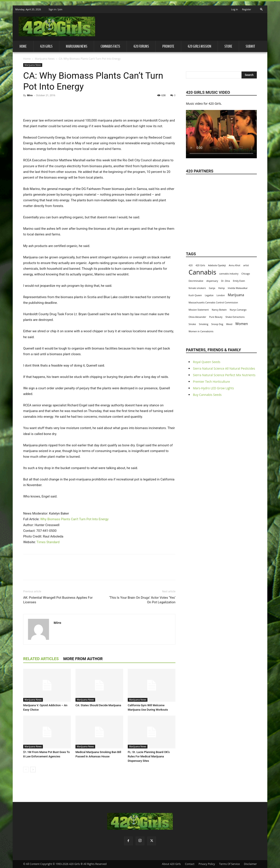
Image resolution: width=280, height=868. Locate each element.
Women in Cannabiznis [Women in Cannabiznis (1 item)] (201, 331)
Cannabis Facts (110, 46)
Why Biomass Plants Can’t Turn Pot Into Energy (74, 519)
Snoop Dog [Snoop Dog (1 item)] (217, 324)
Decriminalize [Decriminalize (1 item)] (196, 281)
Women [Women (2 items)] (242, 324)
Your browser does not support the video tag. (221, 132)
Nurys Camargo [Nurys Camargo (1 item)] (238, 310)
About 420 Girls (171, 864)
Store (228, 46)
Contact (190, 864)
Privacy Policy (207, 864)
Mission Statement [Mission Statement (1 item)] (199, 310)
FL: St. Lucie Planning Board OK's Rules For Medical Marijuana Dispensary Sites (149, 756)
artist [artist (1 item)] (246, 265)
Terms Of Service (229, 864)
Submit (250, 46)
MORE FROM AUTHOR (83, 659)
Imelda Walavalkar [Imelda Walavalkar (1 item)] (238, 288)
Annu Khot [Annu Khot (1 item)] (234, 265)
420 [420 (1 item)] (191, 265)
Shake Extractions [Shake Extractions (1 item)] (235, 317)
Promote (168, 46)
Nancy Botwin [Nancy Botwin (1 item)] (219, 310)
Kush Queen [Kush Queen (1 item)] (195, 295)
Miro (30, 95)
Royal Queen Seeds (207, 362)
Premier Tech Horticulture (211, 382)
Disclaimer (250, 864)
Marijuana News (77, 46)
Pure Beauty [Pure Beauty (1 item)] (216, 317)
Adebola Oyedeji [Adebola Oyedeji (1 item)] (217, 265)
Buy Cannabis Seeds (207, 395)
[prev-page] (26, 770)
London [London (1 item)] (221, 295)
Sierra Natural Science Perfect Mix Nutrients (224, 375)
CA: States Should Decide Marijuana (98, 705)
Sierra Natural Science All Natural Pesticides (224, 368)
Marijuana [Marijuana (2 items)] (236, 295)
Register (247, 9)
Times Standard (48, 542)
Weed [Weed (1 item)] (229, 324)
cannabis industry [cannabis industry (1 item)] (229, 274)
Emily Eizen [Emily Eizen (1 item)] (239, 281)
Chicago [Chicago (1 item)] (246, 274)
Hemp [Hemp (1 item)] (221, 288)
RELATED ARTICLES (41, 659)
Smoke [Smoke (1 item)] (192, 324)
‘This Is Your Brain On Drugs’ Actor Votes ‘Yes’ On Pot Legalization (142, 600)
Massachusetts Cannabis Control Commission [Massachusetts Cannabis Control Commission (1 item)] (213, 303)
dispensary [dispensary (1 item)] (212, 281)
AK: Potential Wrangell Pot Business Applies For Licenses (58, 600)
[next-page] (33, 770)
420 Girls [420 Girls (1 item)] (200, 265)
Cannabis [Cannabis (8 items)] (202, 272)
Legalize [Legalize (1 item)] (209, 295)
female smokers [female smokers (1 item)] (197, 288)
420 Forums (141, 46)
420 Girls (46, 46)
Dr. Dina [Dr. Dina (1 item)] (226, 281)
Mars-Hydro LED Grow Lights (213, 388)
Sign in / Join (55, 9)
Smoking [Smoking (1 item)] (204, 324)
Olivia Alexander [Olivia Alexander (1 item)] (197, 317)
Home (23, 46)
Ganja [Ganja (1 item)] (212, 288)
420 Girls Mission (199, 46)
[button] (261, 8)
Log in (235, 9)
